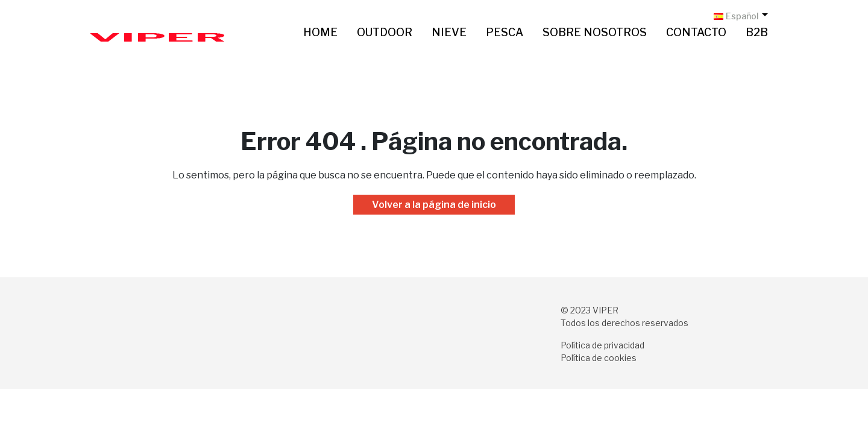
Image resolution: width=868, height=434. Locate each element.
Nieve (449, 32)
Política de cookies (599, 358)
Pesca (505, 32)
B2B (757, 32)
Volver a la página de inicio (434, 205)
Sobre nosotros (595, 32)
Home (320, 32)
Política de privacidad (602, 345)
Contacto (696, 32)
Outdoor (385, 32)
